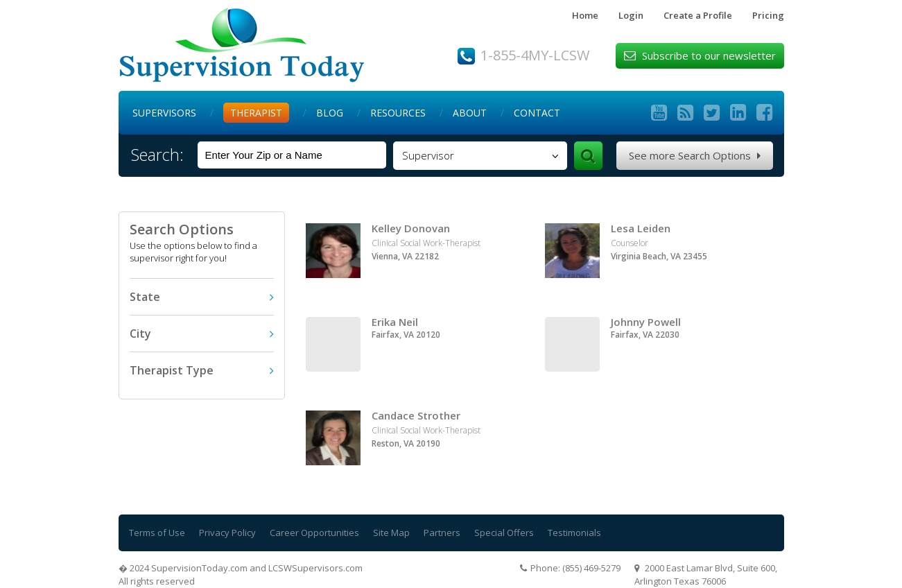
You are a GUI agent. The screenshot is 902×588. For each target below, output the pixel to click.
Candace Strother (416, 415)
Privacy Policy (227, 533)
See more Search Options (695, 155)
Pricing (768, 15)
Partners (442, 533)
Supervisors (164, 113)
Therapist (256, 113)
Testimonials (574, 533)
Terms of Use (157, 533)
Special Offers (504, 533)
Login (631, 15)
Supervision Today (242, 45)
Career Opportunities (314, 533)
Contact (537, 113)
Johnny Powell (646, 322)
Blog (330, 113)
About (470, 113)
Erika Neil (395, 322)
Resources (398, 113)
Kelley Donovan (411, 228)
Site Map (391, 533)
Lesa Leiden (641, 228)
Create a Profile (698, 15)
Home (585, 15)
